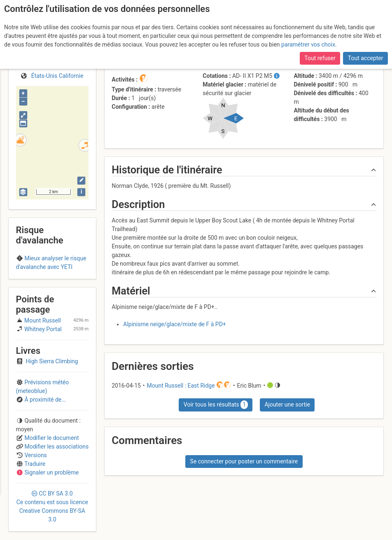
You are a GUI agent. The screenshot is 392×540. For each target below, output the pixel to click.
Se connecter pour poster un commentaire (244, 461)
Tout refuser (320, 58)
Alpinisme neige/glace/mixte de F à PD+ (175, 324)
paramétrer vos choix (308, 44)
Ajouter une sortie (287, 404)
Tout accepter (366, 58)
